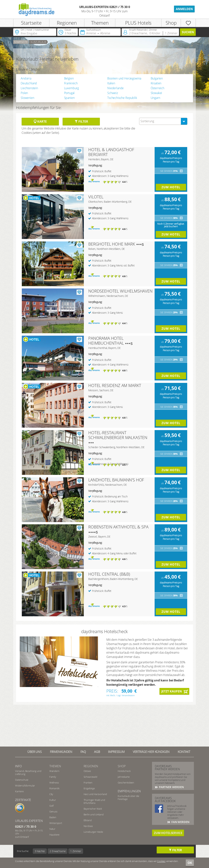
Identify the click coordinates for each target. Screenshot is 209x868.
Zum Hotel (171, 187)
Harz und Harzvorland (95, 794)
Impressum (116, 752)
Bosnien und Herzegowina (124, 78)
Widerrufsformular (25, 786)
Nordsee (88, 826)
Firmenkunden (61, 752)
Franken (88, 783)
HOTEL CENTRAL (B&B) (109, 574)
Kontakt (184, 752)
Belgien (69, 78)
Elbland (88, 820)
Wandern (54, 771)
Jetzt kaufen (172, 691)
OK (190, 863)
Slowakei (156, 93)
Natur (52, 829)
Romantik (54, 788)
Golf (52, 806)
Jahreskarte (124, 777)
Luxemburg (72, 88)
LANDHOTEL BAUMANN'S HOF (116, 480)
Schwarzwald (90, 777)
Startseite (31, 23)
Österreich (157, 88)
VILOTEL (96, 197)
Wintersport (56, 823)
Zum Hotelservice (168, 833)
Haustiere (54, 835)
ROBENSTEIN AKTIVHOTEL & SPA (118, 527)
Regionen (67, 23)
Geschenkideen (126, 783)
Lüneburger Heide (93, 832)
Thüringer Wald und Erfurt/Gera (94, 801)
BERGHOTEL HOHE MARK (112, 244)
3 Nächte (40, 851)
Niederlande (115, 88)
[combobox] (163, 121)
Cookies (161, 861)
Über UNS (35, 752)
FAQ (83, 752)
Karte (40, 121)
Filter (81, 121)
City (51, 794)
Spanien (69, 98)
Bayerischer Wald (93, 809)
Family (53, 777)
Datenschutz (22, 780)
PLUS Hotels (138, 23)
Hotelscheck (124, 771)
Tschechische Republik (122, 98)
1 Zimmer (76, 851)
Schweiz (113, 93)
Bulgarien (157, 78)
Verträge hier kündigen (151, 752)
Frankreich (71, 83)
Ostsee (87, 771)
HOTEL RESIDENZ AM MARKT (115, 385)
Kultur (53, 800)
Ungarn (155, 98)
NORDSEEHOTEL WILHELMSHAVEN (120, 291)
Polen (24, 93)
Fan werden (180, 822)
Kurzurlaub (38, 42)
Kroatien (156, 83)
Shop (171, 23)
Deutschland (29, 83)
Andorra (26, 78)
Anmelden (184, 9)
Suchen (188, 32)
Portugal (69, 93)
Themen (100, 23)
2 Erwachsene (58, 851)
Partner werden (171, 787)
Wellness (54, 783)
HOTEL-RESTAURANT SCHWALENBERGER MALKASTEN (118, 435)
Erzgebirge (89, 788)
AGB (97, 752)
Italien (111, 83)
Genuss (53, 811)
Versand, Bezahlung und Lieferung (28, 772)
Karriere (19, 791)
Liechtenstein (29, 88)
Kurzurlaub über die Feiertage (128, 797)
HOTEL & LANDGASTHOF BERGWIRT (111, 152)
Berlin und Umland (94, 814)
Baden (53, 817)
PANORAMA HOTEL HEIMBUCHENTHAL (106, 341)
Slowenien (27, 98)
